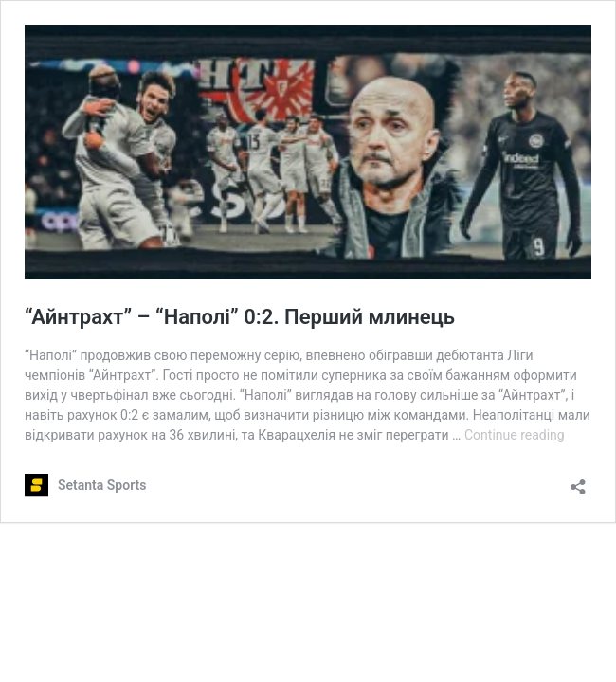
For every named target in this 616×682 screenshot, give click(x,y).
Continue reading (515, 435)
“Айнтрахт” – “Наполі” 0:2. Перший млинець (240, 317)
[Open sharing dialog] (578, 481)
